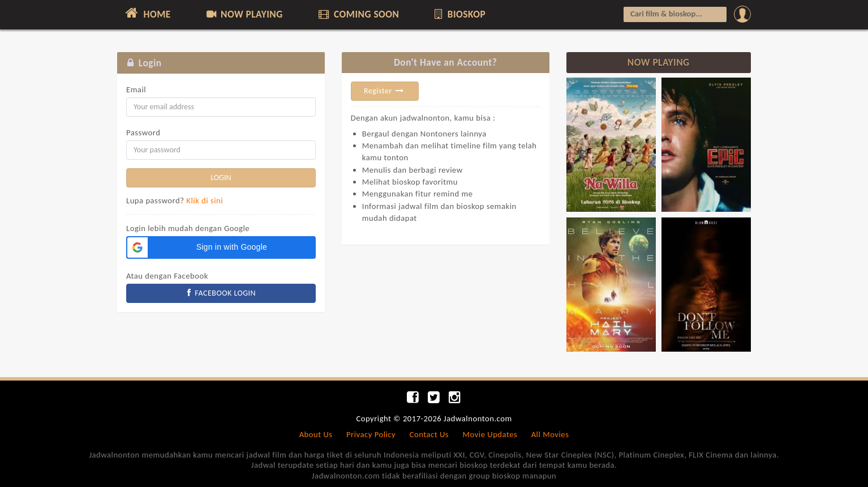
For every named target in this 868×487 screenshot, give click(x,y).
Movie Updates (490, 434)
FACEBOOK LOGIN (221, 293)
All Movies (550, 434)
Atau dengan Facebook (167, 276)
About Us (316, 434)
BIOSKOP (459, 14)
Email (136, 89)
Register (385, 91)
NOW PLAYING (244, 14)
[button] (221, 247)
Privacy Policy (371, 434)
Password (143, 133)
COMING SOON (358, 14)
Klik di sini (205, 200)
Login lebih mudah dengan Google (188, 228)
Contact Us (429, 434)
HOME (147, 13)
